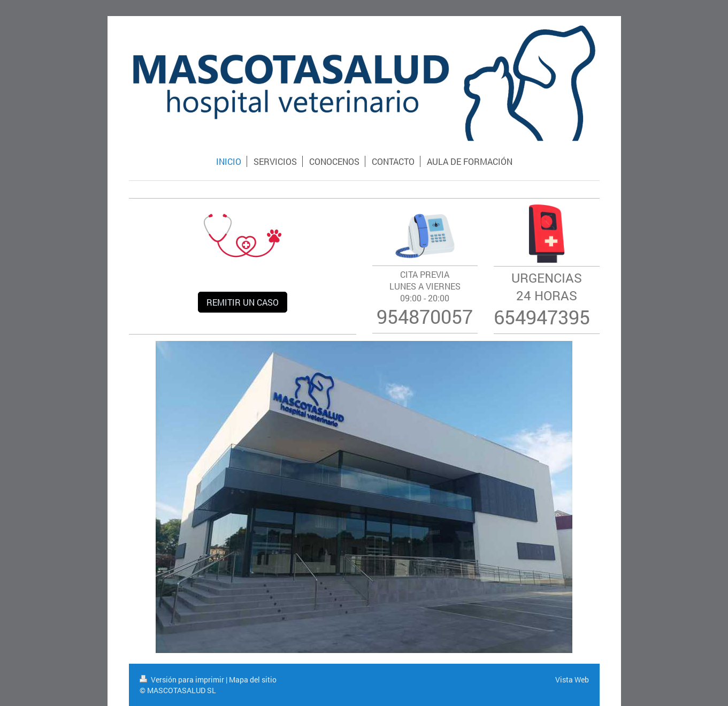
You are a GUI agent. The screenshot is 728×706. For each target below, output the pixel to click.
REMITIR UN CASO (243, 302)
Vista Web (572, 680)
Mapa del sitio (253, 680)
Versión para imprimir (183, 680)
